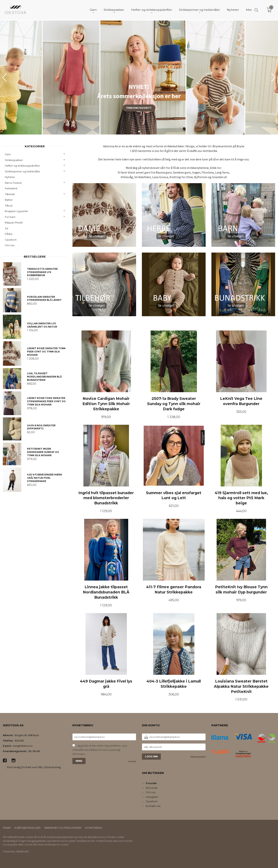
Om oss (10, 245)
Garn (8, 154)
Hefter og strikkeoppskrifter (22, 166)
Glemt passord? (198, 757)
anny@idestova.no (23, 746)
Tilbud (9, 206)
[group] (139, 78)
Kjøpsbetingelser (28, 828)
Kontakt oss (153, 806)
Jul (6, 228)
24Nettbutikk (22, 852)
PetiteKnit (11, 188)
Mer (249, 10)
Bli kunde (152, 788)
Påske (9, 234)
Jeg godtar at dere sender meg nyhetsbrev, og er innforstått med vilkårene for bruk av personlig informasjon (100, 750)
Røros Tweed (13, 183)
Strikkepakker (14, 160)
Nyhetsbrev (94, 828)
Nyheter (10, 177)
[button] (273, 78)
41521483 (19, 741)
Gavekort (11, 240)
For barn (10, 217)
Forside (151, 783)
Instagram (152, 797)
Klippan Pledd (14, 222)
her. (219, 168)
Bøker (9, 200)
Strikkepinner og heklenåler (22, 171)
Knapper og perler (17, 211)
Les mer (132, 761)
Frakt (7, 828)
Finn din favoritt (139, 108)
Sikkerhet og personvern (63, 828)
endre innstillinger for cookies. (53, 845)
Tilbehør (10, 194)
